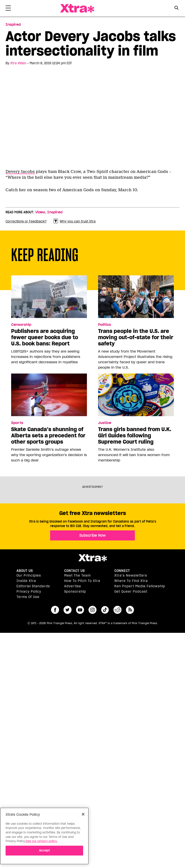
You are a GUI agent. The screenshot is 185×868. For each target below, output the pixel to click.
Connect (122, 571)
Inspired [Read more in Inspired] (13, 25)
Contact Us (74, 571)
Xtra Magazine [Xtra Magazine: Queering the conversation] (77, 8)
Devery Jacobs (20, 172)
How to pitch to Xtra (82, 581)
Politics (105, 325)
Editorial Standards (33, 586)
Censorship (21, 325)
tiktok (105, 610)
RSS (130, 610)
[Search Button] (177, 8)
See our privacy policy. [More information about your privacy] (42, 841)
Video (40, 212)
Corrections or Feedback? (26, 221)
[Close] (83, 814)
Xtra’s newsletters (131, 575)
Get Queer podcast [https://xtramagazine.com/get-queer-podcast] (131, 592)
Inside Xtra (26, 581)
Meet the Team (77, 575)
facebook (55, 610)
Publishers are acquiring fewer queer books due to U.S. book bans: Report (45, 337)
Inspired (55, 212)
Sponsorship (75, 592)
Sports (17, 423)
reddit (117, 610)
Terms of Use (28, 597)
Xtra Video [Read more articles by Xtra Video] (18, 63)
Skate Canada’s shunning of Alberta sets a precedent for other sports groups (48, 436)
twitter (68, 610)
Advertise (73, 586)
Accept (44, 850)
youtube (80, 610)
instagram (92, 610)
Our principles (29, 575)
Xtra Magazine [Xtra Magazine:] (92, 558)
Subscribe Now (92, 535)
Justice (105, 423)
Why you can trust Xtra (75, 221)
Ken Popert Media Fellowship (140, 586)
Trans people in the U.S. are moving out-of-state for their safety (136, 337)
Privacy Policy (29, 592)
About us (25, 571)
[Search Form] (177, 8)
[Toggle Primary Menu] (8, 9)
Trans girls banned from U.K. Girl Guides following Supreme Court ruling (135, 436)
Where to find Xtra (131, 581)
